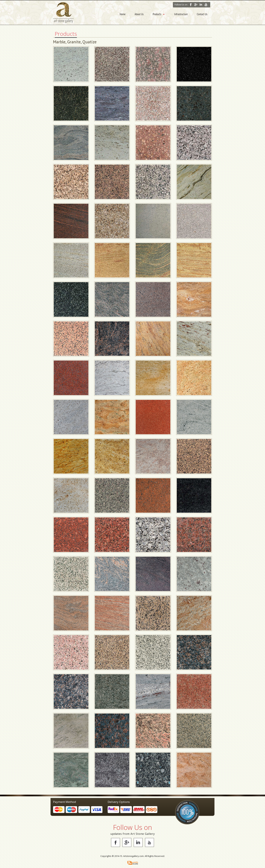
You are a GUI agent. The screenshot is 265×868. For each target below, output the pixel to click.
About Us (139, 14)
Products (157, 14)
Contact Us (202, 14)
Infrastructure (181, 14)
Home (123, 14)
